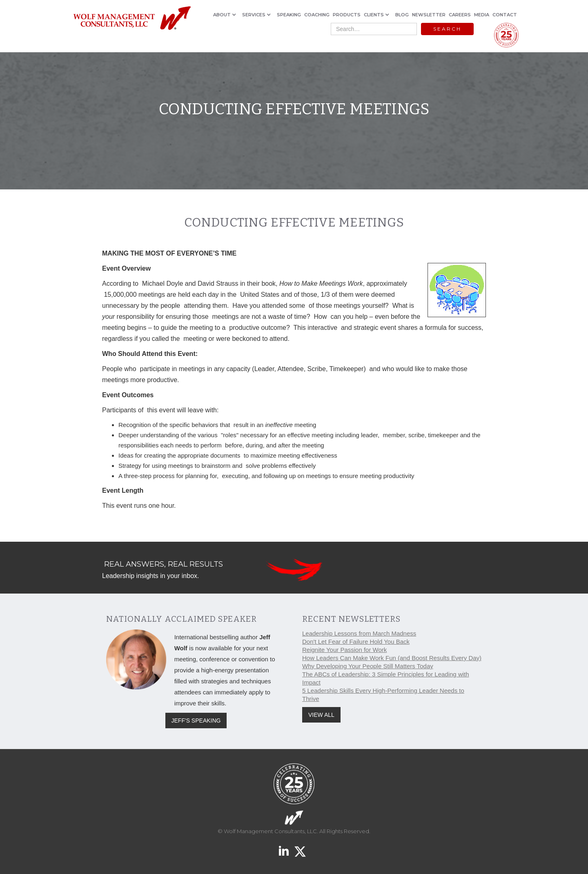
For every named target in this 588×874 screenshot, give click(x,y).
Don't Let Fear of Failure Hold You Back (356, 642)
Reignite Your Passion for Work (344, 650)
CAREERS (460, 15)
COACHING (317, 15)
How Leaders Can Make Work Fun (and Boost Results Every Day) (392, 658)
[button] (226, 15)
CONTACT (505, 15)
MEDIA (482, 15)
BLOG (402, 15)
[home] (132, 19)
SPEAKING (289, 15)
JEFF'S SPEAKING (196, 721)
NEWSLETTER (429, 15)
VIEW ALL (321, 715)
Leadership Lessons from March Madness (359, 633)
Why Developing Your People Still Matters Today (368, 666)
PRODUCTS (347, 15)
